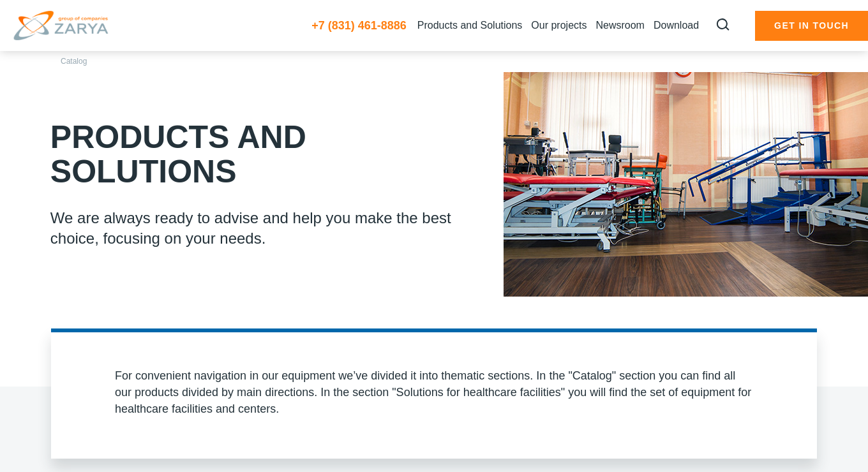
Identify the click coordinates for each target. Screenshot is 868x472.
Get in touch (812, 26)
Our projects (559, 25)
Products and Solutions (470, 25)
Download (676, 25)
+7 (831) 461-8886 (359, 26)
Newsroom (620, 25)
